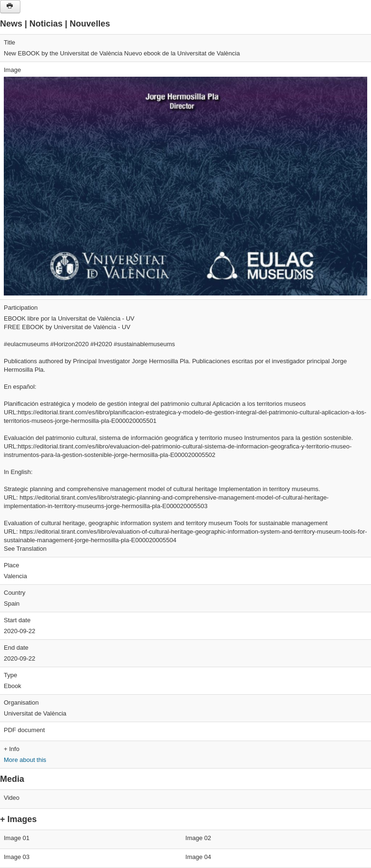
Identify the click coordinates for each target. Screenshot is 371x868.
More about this (25, 760)
